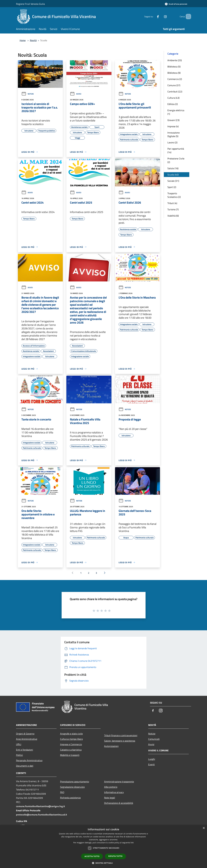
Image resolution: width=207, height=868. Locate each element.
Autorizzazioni (111, 746)
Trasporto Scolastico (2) (174, 195)
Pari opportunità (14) (176, 150)
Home (23, 40)
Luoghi (152, 759)
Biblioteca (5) (174, 67)
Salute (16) (173, 168)
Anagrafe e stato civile (71, 734)
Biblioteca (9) (174, 73)
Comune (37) (174, 85)
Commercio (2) (175, 79)
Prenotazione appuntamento (75, 782)
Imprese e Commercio (71, 744)
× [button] (204, 828)
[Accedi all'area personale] (176, 4)
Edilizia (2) (173, 104)
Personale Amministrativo (29, 760)
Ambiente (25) (175, 60)
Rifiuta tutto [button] (115, 856)
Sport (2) (172, 187)
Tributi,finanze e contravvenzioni (121, 735)
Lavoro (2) (172, 142)
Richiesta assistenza (70, 798)
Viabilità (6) (173, 216)
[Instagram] (161, 16)
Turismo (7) (173, 209)
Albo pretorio (111, 787)
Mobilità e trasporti (70, 755)
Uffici (19, 744)
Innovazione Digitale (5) (174, 134)
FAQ (62, 792)
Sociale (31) (173, 181)
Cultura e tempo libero (71, 739)
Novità (33, 40)
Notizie (28, 94)
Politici (19, 755)
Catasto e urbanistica (71, 750)
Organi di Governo (25, 734)
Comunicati (154, 739)
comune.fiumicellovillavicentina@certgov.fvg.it (40, 806)
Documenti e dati (25, 766)
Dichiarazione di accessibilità (119, 803)
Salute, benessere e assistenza (120, 741)
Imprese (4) (173, 126)
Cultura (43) (173, 98)
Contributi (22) (175, 92)
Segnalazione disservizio (72, 787)
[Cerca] (188, 17)
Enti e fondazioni (25, 750)
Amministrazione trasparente (119, 782)
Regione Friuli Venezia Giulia (30, 4)
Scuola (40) (173, 175)
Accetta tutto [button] (92, 856)
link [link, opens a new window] (132, 843)
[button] (104, 863)
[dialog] (103, 846)
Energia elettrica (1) (176, 112)
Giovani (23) (173, 120)
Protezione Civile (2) (176, 160)
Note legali (110, 798)
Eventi (151, 764)
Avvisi (76, 94)
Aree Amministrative (27, 739)
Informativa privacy (114, 792)
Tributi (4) (172, 203)
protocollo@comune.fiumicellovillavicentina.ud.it (42, 815)
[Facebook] (154, 16)
